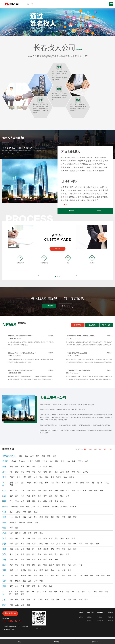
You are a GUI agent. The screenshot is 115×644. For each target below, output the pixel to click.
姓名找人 (89, 617)
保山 (39, 586)
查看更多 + (51, 336)
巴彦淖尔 (64, 506)
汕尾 (61, 592)
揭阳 (16, 594)
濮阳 (58, 483)
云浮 (22, 594)
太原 (11, 496)
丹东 (39, 472)
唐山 (19, 477)
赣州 (47, 570)
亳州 (97, 544)
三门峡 (76, 483)
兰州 (11, 517)
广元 (47, 575)
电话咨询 (57, 249)
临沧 (51, 586)
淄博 (23, 491)
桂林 (23, 600)
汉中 (51, 501)
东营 (39, 491)
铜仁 (41, 581)
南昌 (11, 570)
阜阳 (64, 544)
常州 (28, 549)
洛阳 (22, 483)
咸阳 (23, 501)
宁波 (17, 554)
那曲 (41, 533)
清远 (107, 592)
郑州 (11, 483)
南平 (45, 560)
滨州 (101, 491)
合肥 (95, 449)
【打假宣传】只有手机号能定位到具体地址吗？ (79, 370)
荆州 (56, 538)
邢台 (41, 477)
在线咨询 (49, 306)
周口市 (100, 483)
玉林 (58, 600)
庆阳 (64, 517)
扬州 (58, 549)
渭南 (34, 501)
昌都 (24, 533)
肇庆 (101, 592)
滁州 (75, 544)
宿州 (69, 544)
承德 (52, 477)
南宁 (11, 600)
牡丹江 (30, 461)
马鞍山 (35, 544)
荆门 (45, 538)
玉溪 (23, 586)
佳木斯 (37, 461)
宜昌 (28, 538)
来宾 (80, 600)
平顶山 (29, 483)
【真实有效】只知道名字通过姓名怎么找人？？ (20, 336)
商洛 (62, 501)
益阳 (58, 565)
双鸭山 (80, 461)
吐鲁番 (30, 522)
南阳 (82, 483)
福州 (11, 560)
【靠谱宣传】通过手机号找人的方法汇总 (77, 353)
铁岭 (73, 472)
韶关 (39, 592)
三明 (34, 560)
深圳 (105, 449)
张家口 (59, 477)
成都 (11, 575)
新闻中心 (78, 325)
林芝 (30, 533)
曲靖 (17, 586)
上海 (90, 449)
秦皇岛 (72, 477)
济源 (11, 485)
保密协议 (110, 617)
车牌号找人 (100, 620)
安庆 (52, 544)
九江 (17, 570)
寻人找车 (92, 325)
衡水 (65, 477)
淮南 (28, 544)
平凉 (52, 517)
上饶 (58, 570)
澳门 (43, 456)
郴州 (69, 565)
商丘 (88, 483)
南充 (69, 575)
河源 (45, 592)
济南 (11, 491)
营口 (51, 472)
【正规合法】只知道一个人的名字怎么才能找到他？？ (22, 353)
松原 (51, 467)
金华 (45, 554)
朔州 (39, 496)
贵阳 (11, 581)
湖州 (34, 554)
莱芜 (68, 491)
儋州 (28, 605)
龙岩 (28, 560)
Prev (71, 211)
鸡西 (87, 461)
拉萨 (11, 533)
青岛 (17, 491)
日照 (51, 491)
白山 (34, 467)
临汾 (62, 496)
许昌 (63, 483)
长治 (28, 496)
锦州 (45, 472)
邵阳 (34, 565)
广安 (80, 575)
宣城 (86, 544)
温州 (23, 554)
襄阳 (34, 538)
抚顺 (28, 472)
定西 (69, 517)
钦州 (47, 600)
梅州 (50, 592)
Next (99, 211)
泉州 (56, 560)
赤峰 (33, 506)
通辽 (39, 506)
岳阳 (39, 565)
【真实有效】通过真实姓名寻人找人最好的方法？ (21, 370)
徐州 (23, 549)
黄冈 (62, 538)
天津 (32, 456)
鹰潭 (41, 570)
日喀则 (18, 533)
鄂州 (39, 538)
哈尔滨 (14, 461)
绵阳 (41, 575)
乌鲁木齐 (13, 522)
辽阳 (62, 472)
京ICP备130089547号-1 (13, 626)
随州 (73, 538)
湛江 (90, 592)
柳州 (17, 600)
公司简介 (81, 617)
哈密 (36, 522)
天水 (35, 517)
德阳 (35, 575)
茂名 (95, 592)
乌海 (28, 506)
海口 (11, 605)
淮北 (41, 544)
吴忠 (24, 512)
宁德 (39, 560)
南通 (39, 549)
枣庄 (84, 491)
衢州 (51, 554)
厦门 (17, 560)
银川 (11, 512)
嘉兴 (39, 554)
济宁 (90, 491)
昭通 (45, 586)
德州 (56, 491)
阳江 (84, 592)
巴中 (103, 575)
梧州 (28, 600)
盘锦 (68, 472)
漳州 (23, 560)
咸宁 (68, 538)
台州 (56, 554)
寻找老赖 (100, 617)
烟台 (34, 491)
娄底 (64, 565)
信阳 (93, 483)
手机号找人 (90, 620)
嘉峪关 (18, 517)
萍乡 (30, 570)
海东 (17, 528)
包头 (22, 506)
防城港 (40, 600)
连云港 (46, 549)
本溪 (34, 472)
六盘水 (18, 581)
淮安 (52, 549)
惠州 (56, 592)
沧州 (35, 477)
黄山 (58, 544)
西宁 (11, 528)
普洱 (34, 586)
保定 (30, 477)
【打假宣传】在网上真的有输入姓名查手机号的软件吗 (80, 336)
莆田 (51, 560)
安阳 (52, 483)
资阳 (109, 575)
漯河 (69, 483)
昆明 (11, 586)
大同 (17, 496)
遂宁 (52, 575)
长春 (11, 467)
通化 (28, 467)
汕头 (28, 592)
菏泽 (73, 491)
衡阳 (28, 565)
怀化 (80, 565)
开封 (17, 483)
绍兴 (28, 554)
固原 (30, 512)
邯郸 (24, 477)
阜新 (56, 472)
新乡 (47, 483)
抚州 (69, 570)
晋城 (34, 496)
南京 (11, 549)
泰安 (62, 491)
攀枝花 (23, 575)
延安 (39, 501)
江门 (78, 592)
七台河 (45, 461)
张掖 (47, 517)
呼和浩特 (15, 506)
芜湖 (17, 544)
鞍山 (23, 472)
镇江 (64, 549)
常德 (45, 565)
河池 (75, 600)
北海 (34, 600)
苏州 (34, 549)
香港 (49, 456)
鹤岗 (74, 461)
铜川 (28, 501)
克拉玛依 (22, 522)
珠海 (22, 592)
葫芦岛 (85, 472)
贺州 (69, 600)
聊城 (96, 491)
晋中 (45, 496)
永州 (75, 565)
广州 (110, 449)
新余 (35, 570)
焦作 (35, 483)
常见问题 (106, 325)
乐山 (64, 575)
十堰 (23, 538)
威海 (28, 491)
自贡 (17, 575)
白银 (30, 517)
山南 (35, 533)
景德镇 (23, 570)
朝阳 (79, 472)
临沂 (79, 491)
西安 (11, 501)
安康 (56, 501)
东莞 (67, 592)
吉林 (17, 467)
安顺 (30, 581)
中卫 (35, 512)
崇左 (86, 600)
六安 (80, 544)
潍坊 (45, 491)
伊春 (68, 461)
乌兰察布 (73, 506)
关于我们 (57, 642)
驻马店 (107, 483)
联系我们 (66, 306)
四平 (23, 467)
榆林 (45, 501)
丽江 (28, 586)
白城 (45, 467)
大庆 (51, 461)
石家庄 (12, 477)
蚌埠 (23, 544)
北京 (85, 449)
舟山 (68, 554)
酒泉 (58, 517)
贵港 (52, 600)
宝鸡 (17, 501)
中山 (73, 592)
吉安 (64, 570)
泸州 (30, 575)
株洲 (17, 565)
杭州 (100, 449)
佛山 (33, 592)
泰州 (69, 549)
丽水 (62, 554)
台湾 (54, 456)
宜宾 (75, 575)
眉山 (92, 575)
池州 (92, 544)
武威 (41, 517)
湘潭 (23, 565)
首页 (19, 642)
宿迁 (75, 549)
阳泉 (23, 496)
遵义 (24, 581)
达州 (86, 575)
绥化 (62, 461)
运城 (51, 496)
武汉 (11, 538)
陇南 (75, 517)
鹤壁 (41, 483)
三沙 (23, 605)
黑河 (57, 461)
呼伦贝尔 (55, 506)
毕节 (35, 581)
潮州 (11, 594)
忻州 (56, 496)
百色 (64, 600)
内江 (58, 575)
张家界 (52, 565)
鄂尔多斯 (46, 506)
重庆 (38, 456)
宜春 (52, 570)
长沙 (11, 565)
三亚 (17, 605)
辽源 (39, 467)
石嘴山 (18, 512)
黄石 (17, 538)
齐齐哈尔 (22, 461)
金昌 (24, 517)
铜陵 (47, 544)
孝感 (51, 538)
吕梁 (68, 496)
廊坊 (47, 477)
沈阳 (11, 472)
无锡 (17, 549)
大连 (17, 472)
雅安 (97, 575)
